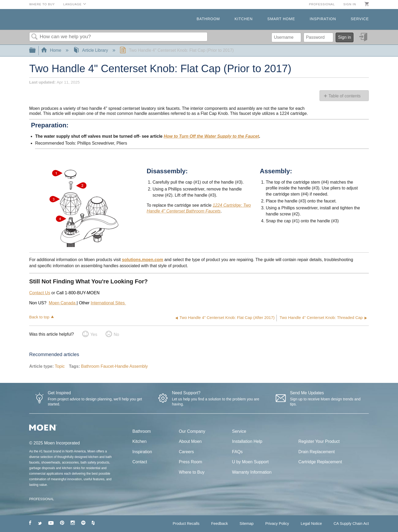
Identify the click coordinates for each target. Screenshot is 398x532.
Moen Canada (63, 303)
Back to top (39, 317)
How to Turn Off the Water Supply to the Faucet (211, 136)
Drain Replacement (316, 452)
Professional (322, 4)
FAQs (237, 452)
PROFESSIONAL (42, 499)
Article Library (91, 50)
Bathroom (208, 19)
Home (52, 50)
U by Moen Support (250, 462)
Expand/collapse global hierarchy (36, 51)
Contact (140, 462)
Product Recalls (186, 524)
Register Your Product (319, 441)
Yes (94, 334)
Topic (60, 366)
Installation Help (247, 441)
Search (34, 37)
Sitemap (247, 524)
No (116, 334)
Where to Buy (42, 4)
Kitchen (244, 19)
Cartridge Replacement (320, 462)
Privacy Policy (277, 524)
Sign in (350, 4)
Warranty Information (252, 472)
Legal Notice (311, 524)
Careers (186, 452)
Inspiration (323, 19)
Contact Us (40, 293)
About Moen (190, 441)
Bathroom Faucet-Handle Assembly (114, 366)
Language (73, 4)
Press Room (191, 462)
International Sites (108, 303)
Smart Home (281, 19)
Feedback (220, 524)
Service (360, 19)
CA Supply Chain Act (351, 524)
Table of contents (345, 96)
